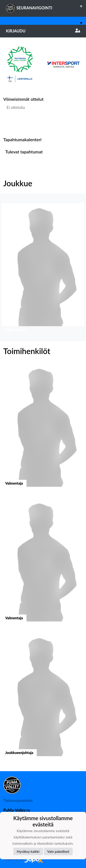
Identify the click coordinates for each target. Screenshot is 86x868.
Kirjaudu (43, 31)
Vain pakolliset (58, 851)
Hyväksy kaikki (28, 851)
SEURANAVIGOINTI (46, 6)
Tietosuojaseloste (18, 800)
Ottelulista (14, 124)
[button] (43, 269)
